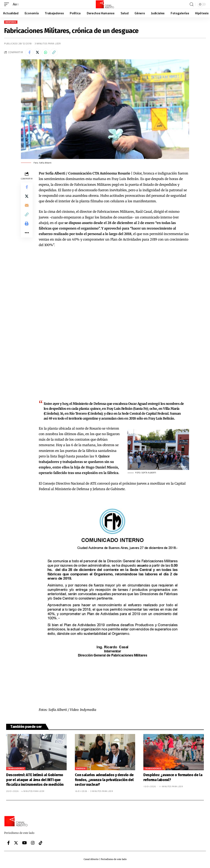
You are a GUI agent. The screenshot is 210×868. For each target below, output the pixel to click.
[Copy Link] (56, 53)
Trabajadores (16, 769)
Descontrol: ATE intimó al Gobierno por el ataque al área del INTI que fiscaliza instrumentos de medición (36, 780)
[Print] (27, 227)
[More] (27, 237)
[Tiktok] (41, 843)
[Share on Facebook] (30, 53)
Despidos (11, 22)
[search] (192, 4)
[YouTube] (25, 843)
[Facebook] (9, 843)
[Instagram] (33, 843)
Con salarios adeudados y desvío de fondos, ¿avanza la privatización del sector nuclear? (104, 780)
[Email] (27, 208)
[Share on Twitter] (38, 53)
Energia (81, 769)
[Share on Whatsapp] (47, 53)
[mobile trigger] (8, 4)
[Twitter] (16, 843)
